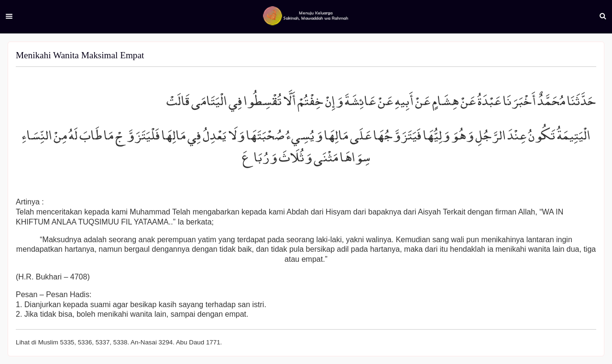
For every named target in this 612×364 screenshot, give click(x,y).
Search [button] (603, 16)
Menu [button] (9, 16)
